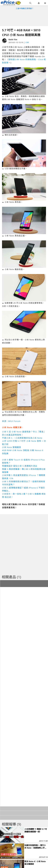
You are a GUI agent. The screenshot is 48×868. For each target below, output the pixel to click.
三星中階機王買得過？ (25, 8)
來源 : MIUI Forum (11, 421)
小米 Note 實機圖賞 (12, 447)
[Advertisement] (24, 17)
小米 (27, 42)
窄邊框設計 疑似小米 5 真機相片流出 (20, 466)
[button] (30, 3)
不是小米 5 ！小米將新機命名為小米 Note (22, 438)
